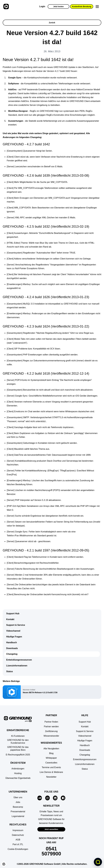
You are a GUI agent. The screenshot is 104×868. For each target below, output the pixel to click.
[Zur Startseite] (6, 6)
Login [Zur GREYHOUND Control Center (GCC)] (42, 6)
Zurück (52, 23)
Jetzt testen (58, 6)
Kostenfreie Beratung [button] (82, 6)
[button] (18, 849)
